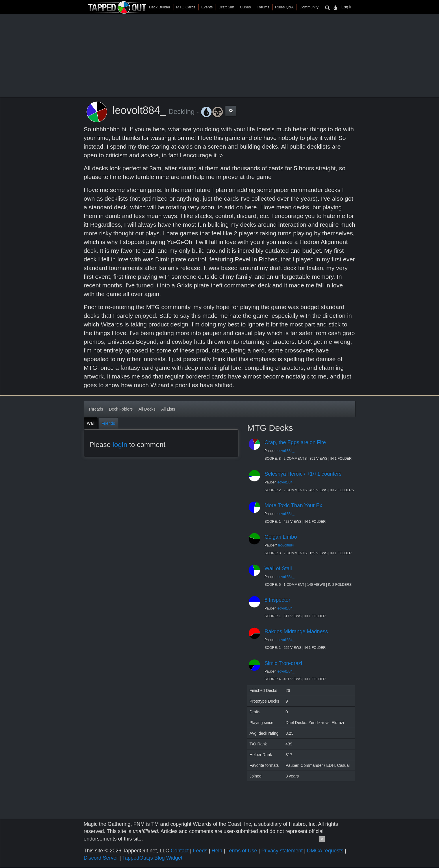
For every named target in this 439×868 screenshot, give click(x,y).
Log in (347, 7)
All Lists (168, 409)
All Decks (147, 409)
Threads (96, 409)
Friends (108, 423)
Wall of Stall (278, 568)
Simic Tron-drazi (283, 663)
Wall (91, 423)
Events (207, 7)
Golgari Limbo (281, 537)
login (120, 445)
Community (309, 7)
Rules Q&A (284, 7)
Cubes (245, 7)
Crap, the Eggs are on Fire (295, 442)
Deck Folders (121, 409)
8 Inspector (277, 600)
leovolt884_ (285, 451)
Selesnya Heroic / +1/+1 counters (303, 474)
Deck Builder (160, 7)
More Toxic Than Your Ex (293, 505)
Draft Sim (226, 7)
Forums (263, 7)
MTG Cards (186, 7)
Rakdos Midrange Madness (296, 631)
